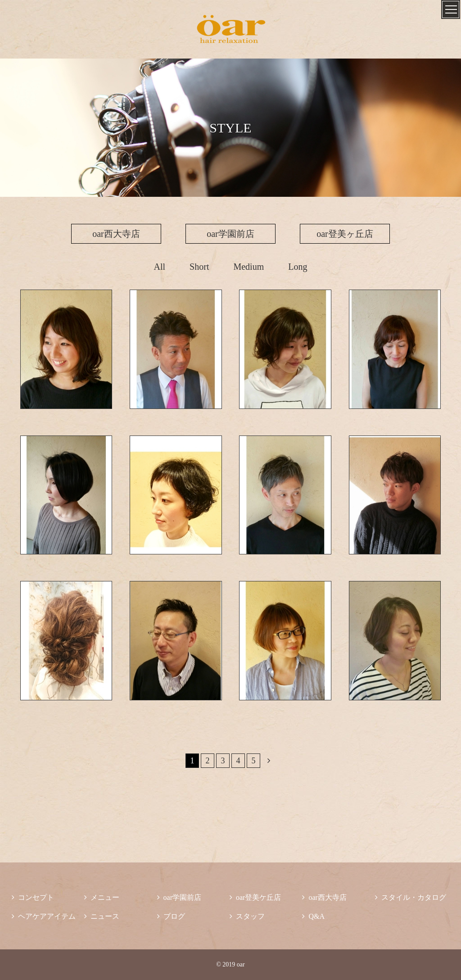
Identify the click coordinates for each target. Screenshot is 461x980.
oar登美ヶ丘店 (345, 234)
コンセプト (33, 897)
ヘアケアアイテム (44, 916)
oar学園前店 (230, 234)
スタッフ (247, 916)
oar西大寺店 (116, 234)
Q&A (313, 916)
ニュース (102, 916)
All (160, 267)
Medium (249, 267)
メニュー (102, 897)
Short (199, 267)
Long (298, 267)
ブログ (171, 916)
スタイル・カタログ (411, 897)
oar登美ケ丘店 (255, 897)
